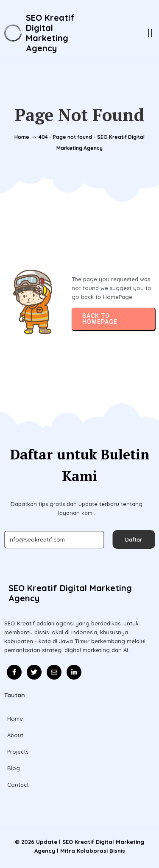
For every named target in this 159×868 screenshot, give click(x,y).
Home (22, 137)
